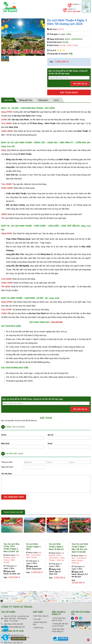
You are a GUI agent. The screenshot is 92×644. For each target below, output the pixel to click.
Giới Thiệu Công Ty (41, 616)
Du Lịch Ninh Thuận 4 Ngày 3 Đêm (33, 546)
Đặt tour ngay (69, 92)
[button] (42, 37)
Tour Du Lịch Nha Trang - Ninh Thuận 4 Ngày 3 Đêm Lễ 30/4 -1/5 (11, 548)
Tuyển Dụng (38, 628)
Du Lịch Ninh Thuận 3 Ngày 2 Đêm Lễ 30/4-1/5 (56, 547)
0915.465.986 (74, 11)
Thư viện (37, 619)
